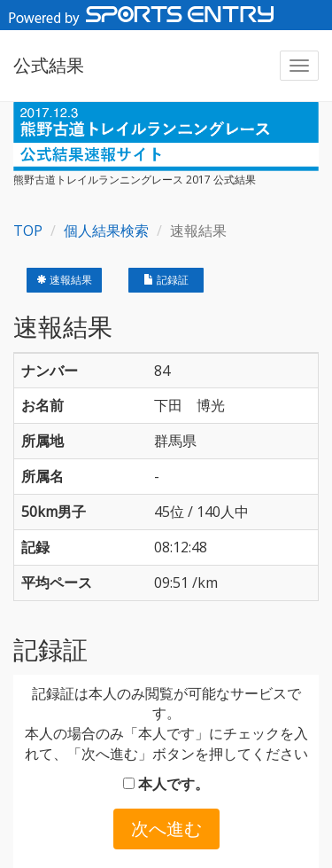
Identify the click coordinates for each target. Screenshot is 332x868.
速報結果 (64, 280)
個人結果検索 (106, 231)
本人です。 (166, 784)
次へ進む (166, 829)
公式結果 (49, 65)
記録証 (166, 280)
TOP (28, 231)
